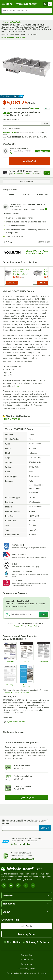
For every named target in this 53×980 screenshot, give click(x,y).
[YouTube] (11, 885)
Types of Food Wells (24, 722)
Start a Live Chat (9, 132)
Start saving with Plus (20, 844)
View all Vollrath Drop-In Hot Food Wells (37, 252)
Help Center (26, 926)
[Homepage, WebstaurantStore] (27, 4)
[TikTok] (26, 885)
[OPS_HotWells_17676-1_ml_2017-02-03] (26, 652)
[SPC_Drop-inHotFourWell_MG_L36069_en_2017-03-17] (10, 652)
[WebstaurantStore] (26, 869)
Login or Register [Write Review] (26, 797)
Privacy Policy (33, 626)
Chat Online (12, 942)
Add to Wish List (27, 181)
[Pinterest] (33, 885)
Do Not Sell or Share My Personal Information (27, 973)
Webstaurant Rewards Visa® (24, 173)
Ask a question (22, 37)
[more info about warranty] (11, 153)
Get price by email (11, 120)
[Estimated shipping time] (46, 209)
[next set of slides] (51, 276)
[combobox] (26, 11)
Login (6, 112)
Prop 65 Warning (11, 419)
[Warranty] (10, 676)
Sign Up (45, 828)
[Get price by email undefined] (22, 123)
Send (46, 123)
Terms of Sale (26, 955)
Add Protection (42, 151)
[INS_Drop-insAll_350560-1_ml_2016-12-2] (43, 652)
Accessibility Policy (27, 969)
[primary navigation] (7, 4)
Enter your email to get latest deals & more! (25, 822)
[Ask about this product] (26, 614)
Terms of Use (19, 626)
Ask (44, 614)
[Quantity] (6, 161)
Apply (47, 173)
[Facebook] (18, 885)
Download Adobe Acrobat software (16, 692)
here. (18, 386)
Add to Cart (12, 283)
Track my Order (27, 934)
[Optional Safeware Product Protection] (26, 676)
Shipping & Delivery (36, 942)
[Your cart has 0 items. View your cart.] (47, 4)
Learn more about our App (23, 859)
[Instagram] (4, 885)
